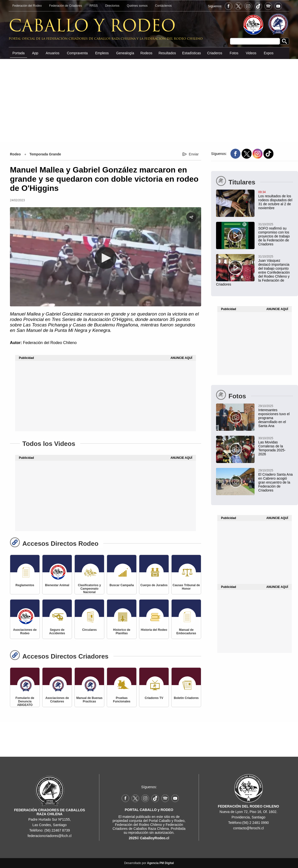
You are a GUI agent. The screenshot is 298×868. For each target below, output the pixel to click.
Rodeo (15, 154)
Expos (269, 53)
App (35, 53)
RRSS (93, 6)
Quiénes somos (137, 6)
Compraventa (77, 53)
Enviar (194, 154)
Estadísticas (191, 53)
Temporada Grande (45, 154)
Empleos (102, 53)
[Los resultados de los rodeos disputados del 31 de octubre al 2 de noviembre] (255, 200)
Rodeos (146, 53)
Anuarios (53, 53)
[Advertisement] (149, 100)
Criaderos (215, 53)
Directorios (112, 6)
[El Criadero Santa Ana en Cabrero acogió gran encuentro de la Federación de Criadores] (255, 480)
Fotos (234, 53)
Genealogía (125, 53)
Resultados (167, 53)
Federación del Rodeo (27, 6)
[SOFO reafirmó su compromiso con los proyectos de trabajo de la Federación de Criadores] (255, 234)
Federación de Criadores (66, 6)
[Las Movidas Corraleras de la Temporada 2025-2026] (255, 446)
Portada (19, 53)
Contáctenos (163, 6)
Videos (251, 53)
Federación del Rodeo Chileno (50, 343)
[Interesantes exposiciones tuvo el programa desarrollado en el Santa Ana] (255, 416)
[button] (106, 258)
